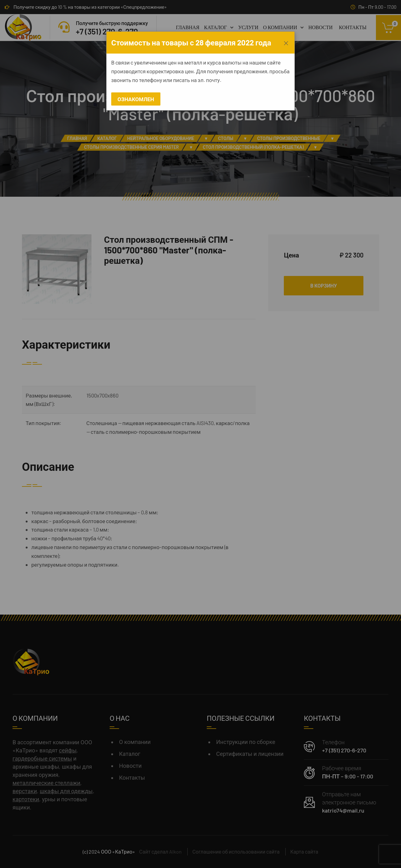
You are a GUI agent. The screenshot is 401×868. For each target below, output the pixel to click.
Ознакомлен (136, 99)
